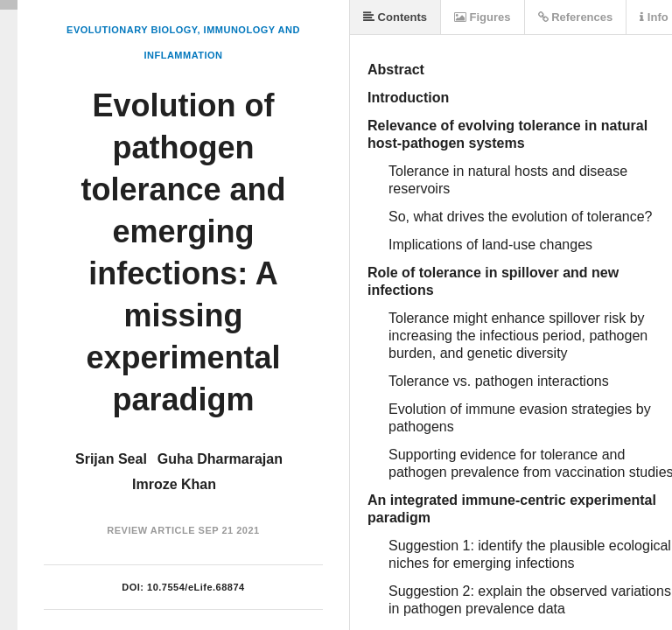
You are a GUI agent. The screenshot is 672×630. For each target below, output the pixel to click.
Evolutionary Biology (132, 30)
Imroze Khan (174, 484)
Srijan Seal (111, 459)
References (576, 17)
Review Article (151, 530)
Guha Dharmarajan (220, 459)
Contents (395, 17)
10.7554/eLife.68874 (196, 587)
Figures (483, 17)
